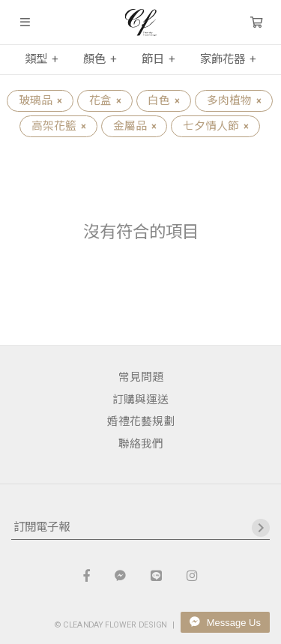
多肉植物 (234, 100)
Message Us (225, 622)
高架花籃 (58, 126)
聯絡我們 (141, 444)
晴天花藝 (140, 22)
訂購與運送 (140, 400)
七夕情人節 (215, 126)
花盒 (105, 100)
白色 (163, 100)
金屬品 (135, 126)
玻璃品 (40, 100)
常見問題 (141, 377)
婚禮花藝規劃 (141, 421)
